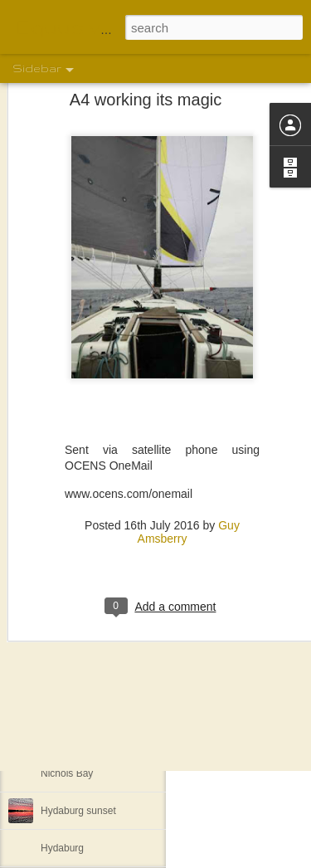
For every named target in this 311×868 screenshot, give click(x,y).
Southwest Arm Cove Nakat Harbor (118, 736)
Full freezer (66, 549)
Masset (57, 624)
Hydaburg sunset (78, 811)
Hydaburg (62, 848)
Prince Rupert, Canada (91, 699)
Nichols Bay (67, 773)
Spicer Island (69, 587)
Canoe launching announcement (112, 661)
